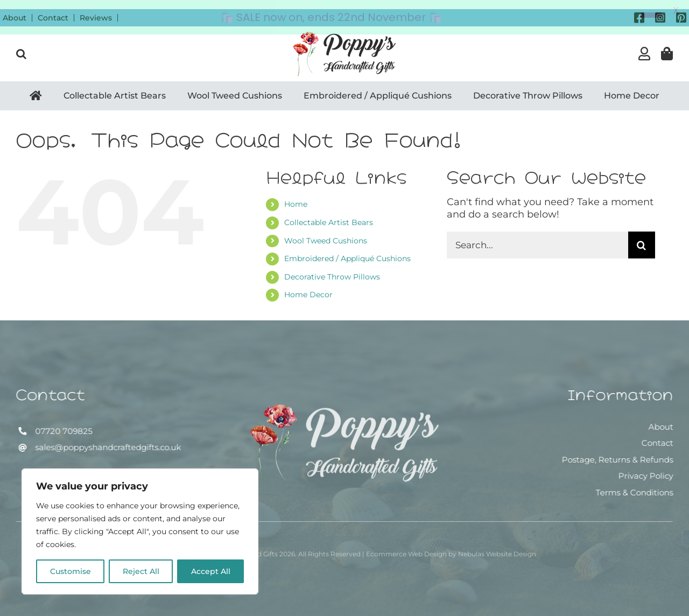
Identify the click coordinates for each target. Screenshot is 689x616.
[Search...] (537, 236)
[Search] (642, 236)
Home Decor (308, 286)
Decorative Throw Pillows (332, 268)
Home (296, 195)
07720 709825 (62, 422)
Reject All (141, 571)
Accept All (211, 571)
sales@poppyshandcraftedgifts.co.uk (107, 438)
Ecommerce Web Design (406, 548)
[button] (21, 45)
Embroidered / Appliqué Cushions (347, 250)
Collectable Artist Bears (329, 213)
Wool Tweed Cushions (326, 232)
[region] (140, 531)
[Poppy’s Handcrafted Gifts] (344, 404)
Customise (71, 571)
